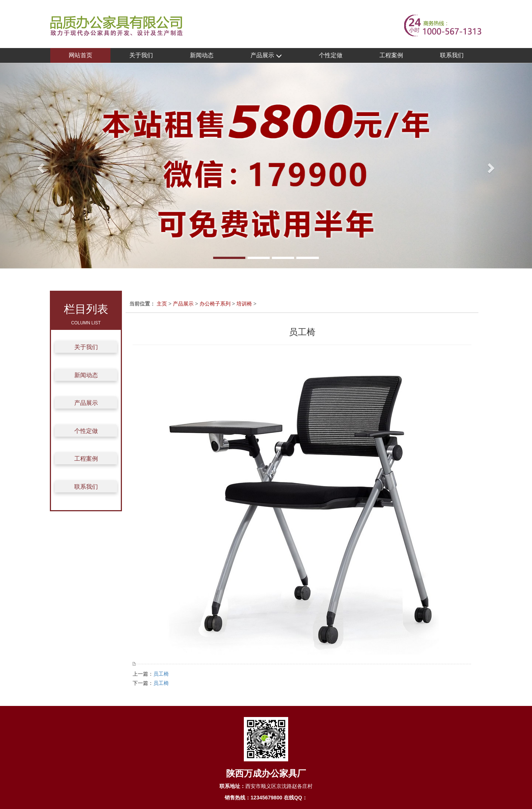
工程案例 (391, 55)
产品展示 (266, 56)
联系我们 (452, 55)
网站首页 (81, 55)
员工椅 (161, 674)
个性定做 (331, 55)
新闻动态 (202, 55)
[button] (40, 166)
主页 (162, 304)
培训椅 (244, 304)
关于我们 (141, 55)
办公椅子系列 (215, 304)
